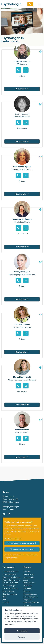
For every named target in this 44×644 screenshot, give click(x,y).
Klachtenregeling (10, 594)
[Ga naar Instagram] (5, 514)
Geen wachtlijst (9, 586)
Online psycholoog (10, 583)
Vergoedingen (8, 591)
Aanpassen (22, 637)
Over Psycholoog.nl (11, 572)
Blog (4, 597)
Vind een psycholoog (11, 577)
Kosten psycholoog (10, 588)
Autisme (27, 572)
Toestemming (22, 631)
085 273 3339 (8, 509)
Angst (26, 580)
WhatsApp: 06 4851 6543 (22, 549)
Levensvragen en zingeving (31, 598)
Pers (4, 600)
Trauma (26, 591)
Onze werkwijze (9, 574)
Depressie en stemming (29, 584)
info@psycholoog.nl (11, 507)
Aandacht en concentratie (29, 576)
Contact (6, 602)
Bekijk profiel (22, 89)
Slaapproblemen (30, 594)
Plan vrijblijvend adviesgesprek (22, 543)
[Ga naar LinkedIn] (10, 514)
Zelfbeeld (27, 588)
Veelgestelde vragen (11, 580)
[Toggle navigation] (40, 4)
